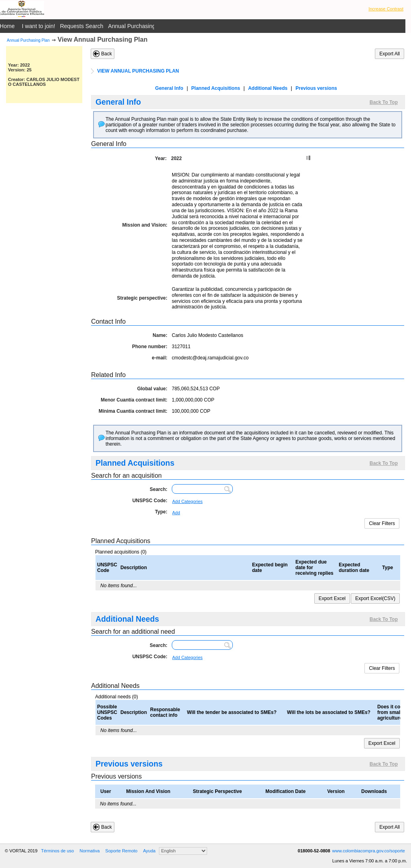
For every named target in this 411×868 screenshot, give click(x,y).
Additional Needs (268, 88)
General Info (169, 88)
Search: (159, 489)
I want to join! (39, 26)
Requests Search (81, 26)
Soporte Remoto (121, 851)
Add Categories (187, 501)
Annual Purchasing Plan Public (146, 26)
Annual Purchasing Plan (28, 40)
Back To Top (384, 102)
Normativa (90, 851)
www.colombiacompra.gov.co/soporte (369, 851)
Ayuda (149, 851)
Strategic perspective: (142, 298)
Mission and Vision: (145, 225)
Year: (161, 158)
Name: (160, 335)
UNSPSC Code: (150, 501)
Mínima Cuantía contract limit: (133, 411)
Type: (161, 512)
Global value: (152, 389)
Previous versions (316, 88)
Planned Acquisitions (216, 88)
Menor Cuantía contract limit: (134, 400)
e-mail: (160, 358)
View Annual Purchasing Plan (103, 40)
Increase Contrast (386, 9)
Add (176, 513)
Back (107, 54)
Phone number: (150, 347)
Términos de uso (57, 851)
